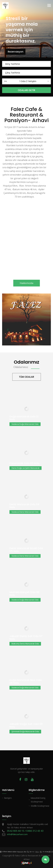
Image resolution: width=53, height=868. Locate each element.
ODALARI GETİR (26, 90)
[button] (3, 35)
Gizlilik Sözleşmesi (40, 806)
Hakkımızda (27, 283)
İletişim (8, 798)
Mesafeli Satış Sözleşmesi (38, 800)
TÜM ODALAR (26, 377)
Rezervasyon (16, 52)
